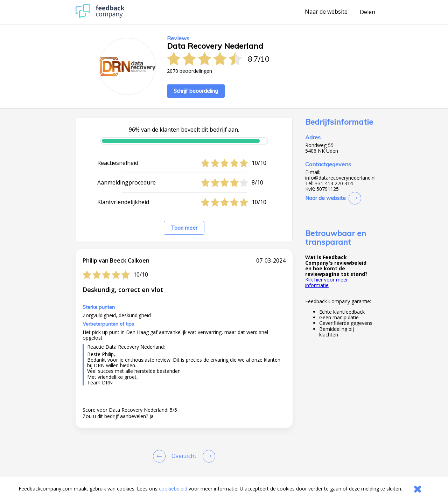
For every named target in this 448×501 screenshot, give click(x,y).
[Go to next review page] (208, 456)
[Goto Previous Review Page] (161, 456)
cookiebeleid (173, 489)
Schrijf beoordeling (196, 91)
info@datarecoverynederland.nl (340, 178)
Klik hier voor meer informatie (327, 282)
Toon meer (184, 228)
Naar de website (326, 12)
